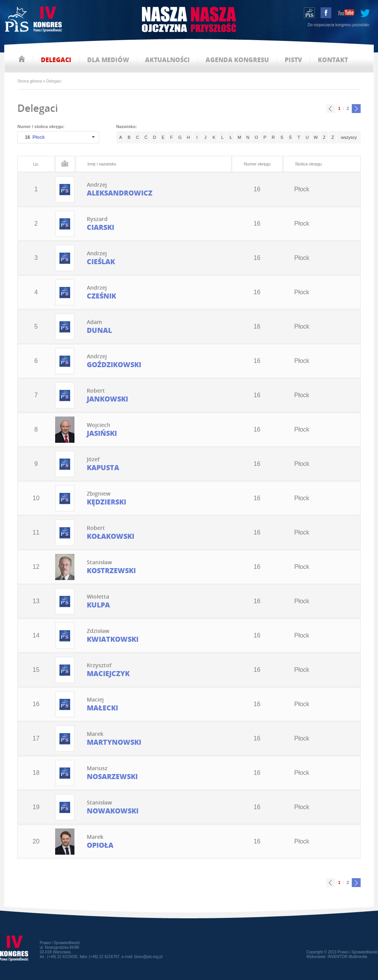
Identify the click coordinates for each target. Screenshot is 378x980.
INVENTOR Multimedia (347, 957)
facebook (326, 13)
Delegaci (54, 81)
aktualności (167, 60)
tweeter (365, 13)
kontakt (333, 60)
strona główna (22, 59)
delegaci (56, 60)
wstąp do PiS (309, 13)
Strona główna (30, 81)
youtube (346, 13)
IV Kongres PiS (34, 20)
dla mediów (108, 60)
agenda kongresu (237, 60)
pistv (293, 60)
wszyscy (349, 137)
